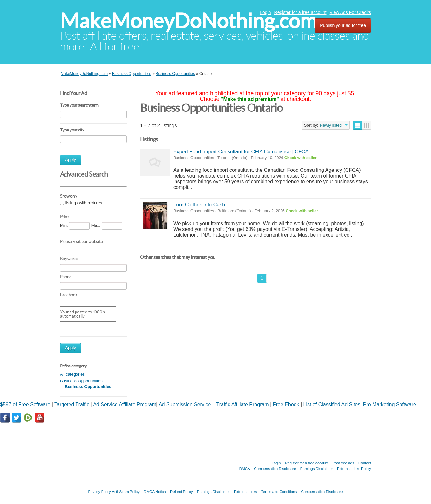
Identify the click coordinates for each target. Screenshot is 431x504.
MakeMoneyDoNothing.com (188, 21)
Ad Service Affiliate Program (125, 404)
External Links (245, 491)
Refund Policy (182, 491)
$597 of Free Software (25, 404)
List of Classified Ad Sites (332, 404)
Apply (70, 160)
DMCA (245, 469)
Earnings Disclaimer (317, 469)
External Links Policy (354, 469)
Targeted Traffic (72, 404)
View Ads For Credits (350, 12)
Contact (365, 463)
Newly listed (331, 125)
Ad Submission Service (185, 404)
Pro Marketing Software (390, 404)
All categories (72, 374)
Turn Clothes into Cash (199, 205)
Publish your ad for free (343, 25)
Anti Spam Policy (126, 491)
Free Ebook (286, 404)
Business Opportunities (81, 381)
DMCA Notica (155, 491)
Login (265, 12)
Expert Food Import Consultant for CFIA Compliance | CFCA (241, 152)
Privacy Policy (99, 491)
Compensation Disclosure (275, 469)
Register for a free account (300, 12)
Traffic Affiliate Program (243, 404)
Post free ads (343, 463)
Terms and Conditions (279, 491)
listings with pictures (84, 203)
